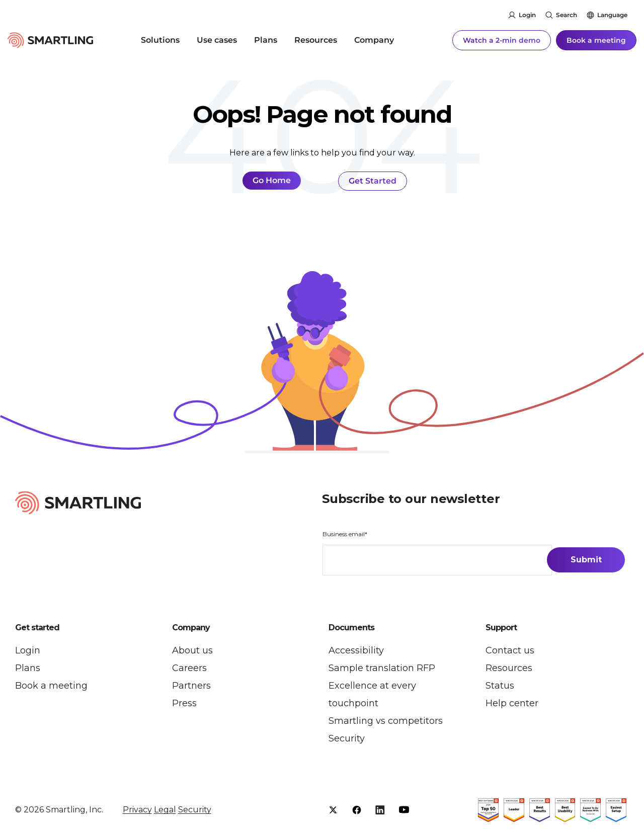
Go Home (272, 180)
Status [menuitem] (500, 686)
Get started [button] (37, 628)
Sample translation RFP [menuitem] (382, 668)
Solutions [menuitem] (160, 40)
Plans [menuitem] (266, 40)
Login (527, 15)
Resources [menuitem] (316, 40)
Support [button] (501, 628)
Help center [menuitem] (512, 703)
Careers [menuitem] (189, 668)
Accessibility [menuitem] (356, 650)
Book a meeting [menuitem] (51, 686)
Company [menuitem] (374, 40)
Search (567, 15)
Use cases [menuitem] (217, 40)
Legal (165, 810)
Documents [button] (351, 628)
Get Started (373, 181)
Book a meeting (596, 40)
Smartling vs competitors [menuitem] (386, 721)
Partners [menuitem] (191, 686)
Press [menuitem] (184, 703)
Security (195, 810)
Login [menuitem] (28, 650)
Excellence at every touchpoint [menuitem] (372, 694)
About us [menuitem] (192, 650)
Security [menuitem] (347, 738)
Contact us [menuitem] (510, 650)
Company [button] (191, 628)
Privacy (137, 810)
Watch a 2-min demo (502, 40)
